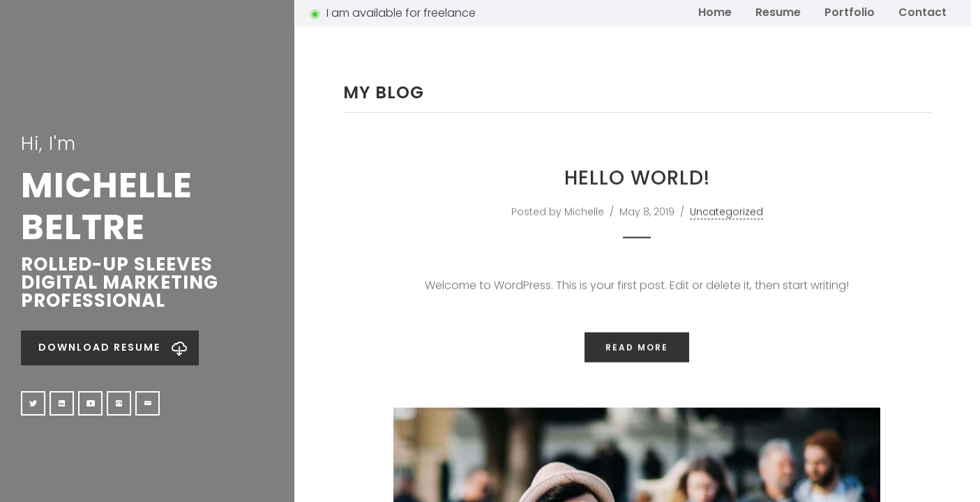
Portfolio (850, 12)
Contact (922, 12)
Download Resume (99, 347)
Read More (637, 385)
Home (715, 12)
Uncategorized (726, 250)
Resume (778, 12)
